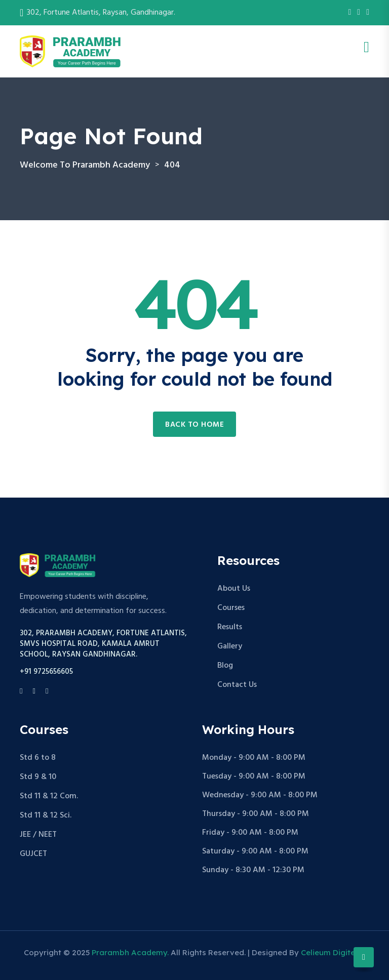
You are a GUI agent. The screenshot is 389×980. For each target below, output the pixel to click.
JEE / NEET (38, 835)
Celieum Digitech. (333, 952)
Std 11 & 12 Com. (49, 796)
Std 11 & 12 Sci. (46, 815)
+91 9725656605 (46, 672)
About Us (234, 589)
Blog (225, 666)
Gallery (230, 646)
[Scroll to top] (364, 957)
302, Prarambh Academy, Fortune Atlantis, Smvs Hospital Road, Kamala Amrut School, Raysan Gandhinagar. (103, 644)
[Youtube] (368, 13)
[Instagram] (359, 13)
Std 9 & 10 (38, 777)
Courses (231, 608)
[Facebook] (349, 13)
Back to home (194, 425)
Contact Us (237, 685)
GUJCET (33, 854)
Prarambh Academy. (130, 952)
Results (230, 627)
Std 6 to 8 (38, 758)
